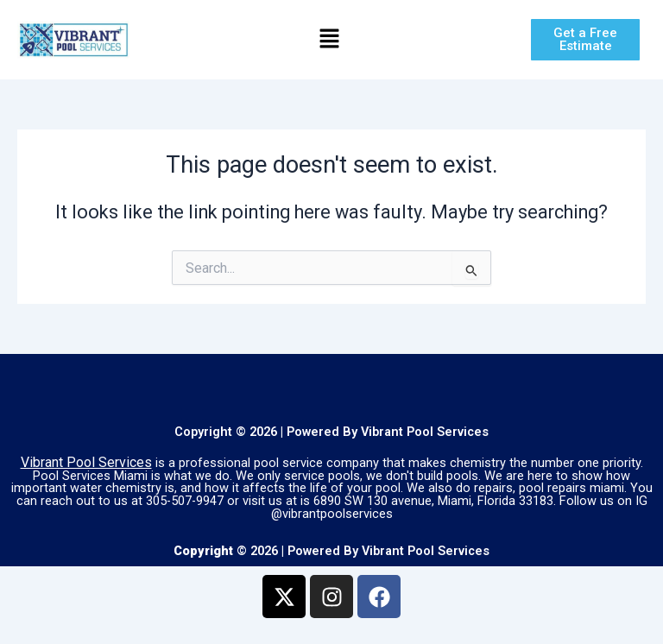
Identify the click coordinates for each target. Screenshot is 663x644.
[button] (329, 40)
